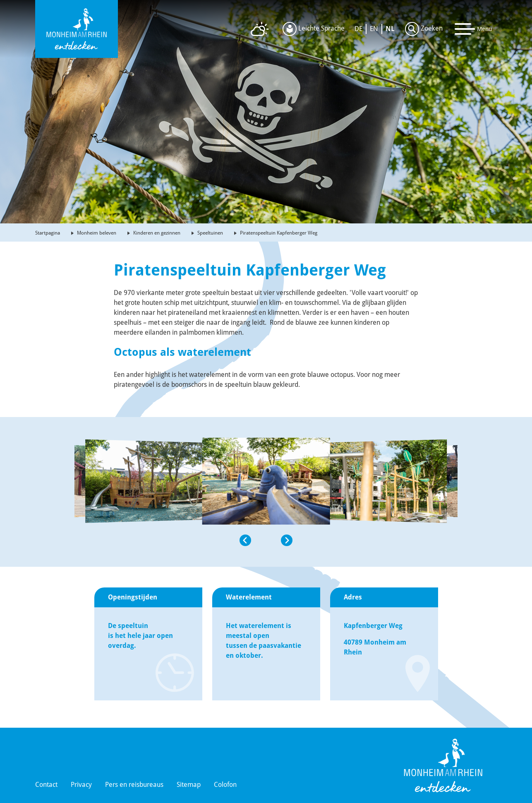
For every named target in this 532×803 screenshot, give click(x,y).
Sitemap (189, 785)
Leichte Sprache (314, 29)
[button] (143, 540)
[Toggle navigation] (473, 29)
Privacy (81, 785)
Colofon (225, 785)
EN (374, 29)
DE (358, 29)
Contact (46, 785)
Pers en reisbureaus (134, 785)
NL (390, 29)
